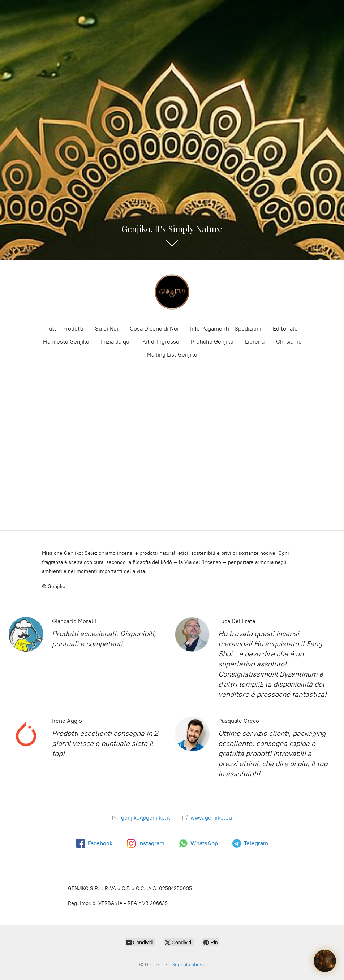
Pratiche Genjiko (212, 342)
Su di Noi (107, 329)
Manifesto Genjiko (66, 342)
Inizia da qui (116, 342)
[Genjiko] (172, 292)
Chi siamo (289, 342)
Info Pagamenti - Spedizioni (226, 329)
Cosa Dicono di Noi (154, 329)
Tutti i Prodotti (65, 329)
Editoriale (285, 329)
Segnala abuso (188, 965)
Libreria (255, 342)
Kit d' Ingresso (161, 342)
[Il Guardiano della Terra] (325, 961)
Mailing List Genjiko (172, 355)
